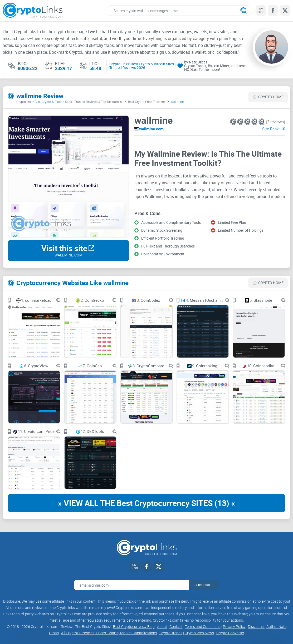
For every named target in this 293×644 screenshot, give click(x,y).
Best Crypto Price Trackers (146, 102)
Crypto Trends (171, 633)
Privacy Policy (234, 626)
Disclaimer (256, 626)
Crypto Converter (230, 633)
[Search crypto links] (179, 11)
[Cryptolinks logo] (33, 11)
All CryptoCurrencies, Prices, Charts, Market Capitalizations (109, 633)
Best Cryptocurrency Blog (134, 626)
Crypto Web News (199, 633)
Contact (176, 626)
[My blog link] (261, 11)
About (162, 626)
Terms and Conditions (203, 626)
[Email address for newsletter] (132, 585)
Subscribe (204, 585)
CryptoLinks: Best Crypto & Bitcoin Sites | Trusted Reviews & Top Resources (69, 102)
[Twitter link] (285, 11)
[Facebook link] (273, 11)
